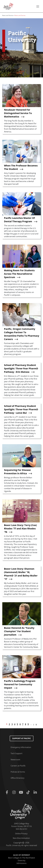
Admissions (21, 863)
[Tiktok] (29, 792)
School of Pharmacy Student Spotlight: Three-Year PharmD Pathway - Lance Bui (21, 409)
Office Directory (17, 778)
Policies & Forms (18, 772)
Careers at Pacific (18, 766)
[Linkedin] (36, 792)
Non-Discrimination (21, 838)
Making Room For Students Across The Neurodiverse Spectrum (19, 274)
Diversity (22, 860)
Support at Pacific (22, 738)
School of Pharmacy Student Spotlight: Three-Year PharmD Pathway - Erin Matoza (21, 368)
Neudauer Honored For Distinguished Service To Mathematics (18, 113)
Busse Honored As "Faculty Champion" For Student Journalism (19, 631)
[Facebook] (7, 792)
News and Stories (8, 15)
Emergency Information (21, 747)
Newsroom (15, 760)
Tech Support (17, 753)
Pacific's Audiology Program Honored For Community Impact (20, 684)
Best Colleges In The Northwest (22, 858)
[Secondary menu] (38, 6)
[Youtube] (22, 792)
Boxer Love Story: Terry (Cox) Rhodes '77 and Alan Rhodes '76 (20, 529)
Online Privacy (21, 834)
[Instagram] (14, 792)
